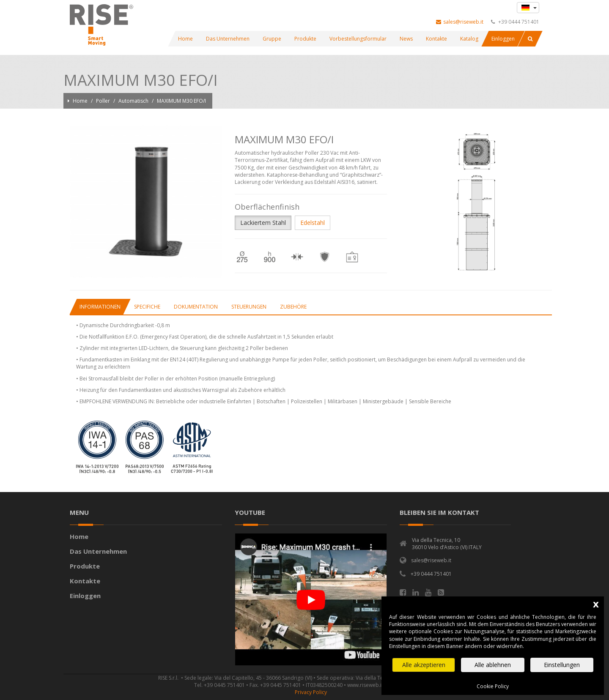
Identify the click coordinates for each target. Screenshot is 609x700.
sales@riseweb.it (460, 22)
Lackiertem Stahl (263, 223)
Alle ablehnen (493, 665)
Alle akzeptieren (424, 665)
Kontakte (86, 581)
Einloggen (85, 596)
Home (81, 101)
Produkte (86, 566)
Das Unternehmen (99, 551)
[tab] (100, 307)
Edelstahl (313, 223)
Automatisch (134, 101)
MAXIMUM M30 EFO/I (181, 101)
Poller (104, 101)
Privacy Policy (311, 692)
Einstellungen (562, 665)
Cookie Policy (493, 686)
